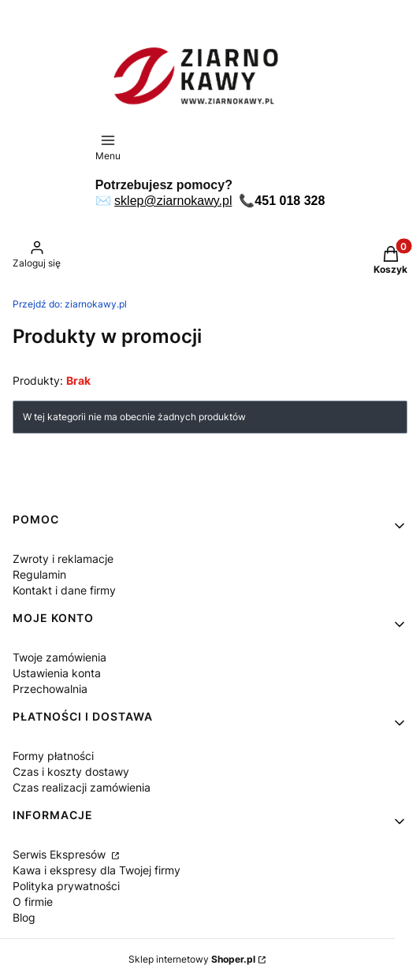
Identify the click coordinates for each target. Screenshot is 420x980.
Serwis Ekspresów (61, 854)
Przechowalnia (50, 689)
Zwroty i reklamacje (63, 559)
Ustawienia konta (57, 673)
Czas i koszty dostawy (71, 771)
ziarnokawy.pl (70, 304)
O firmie (33, 902)
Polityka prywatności (66, 886)
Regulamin (39, 574)
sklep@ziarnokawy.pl (173, 201)
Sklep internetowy (192, 959)
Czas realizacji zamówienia (82, 787)
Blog (24, 917)
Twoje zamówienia (59, 657)
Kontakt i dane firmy (64, 590)
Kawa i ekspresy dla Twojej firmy (97, 870)
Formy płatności (53, 756)
